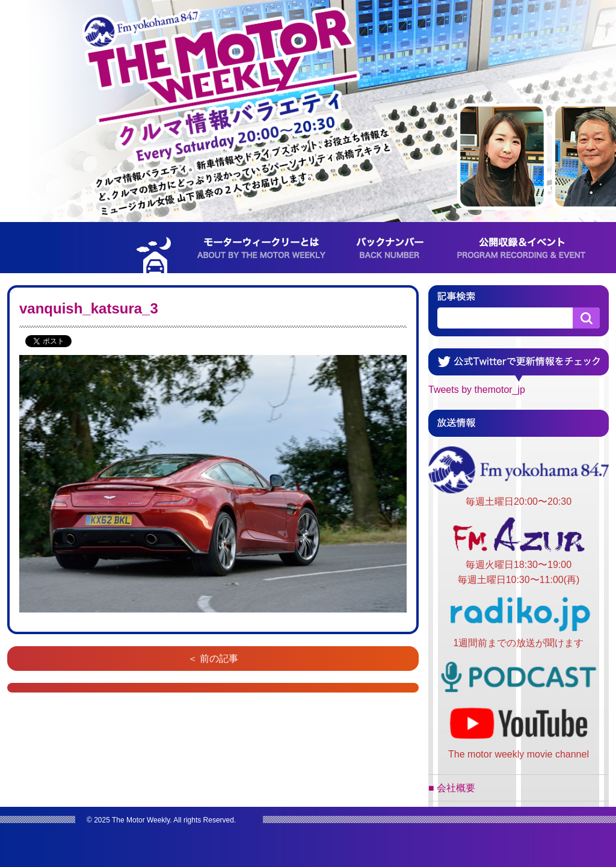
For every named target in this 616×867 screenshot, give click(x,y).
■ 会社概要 (452, 788)
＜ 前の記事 (213, 659)
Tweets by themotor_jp (477, 390)
